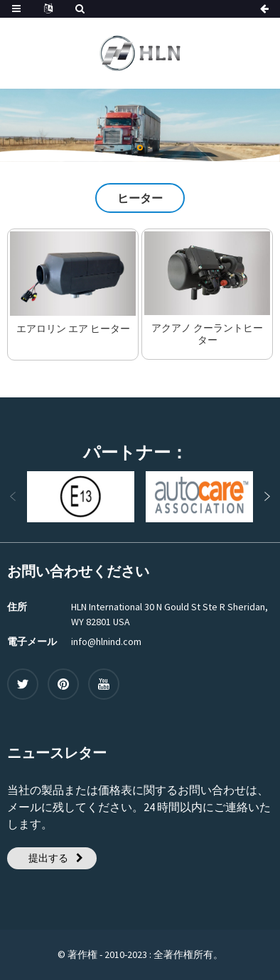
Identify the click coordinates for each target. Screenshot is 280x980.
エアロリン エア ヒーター (73, 329)
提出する (48, 858)
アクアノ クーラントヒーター (207, 334)
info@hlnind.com (106, 642)
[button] (140, 148)
